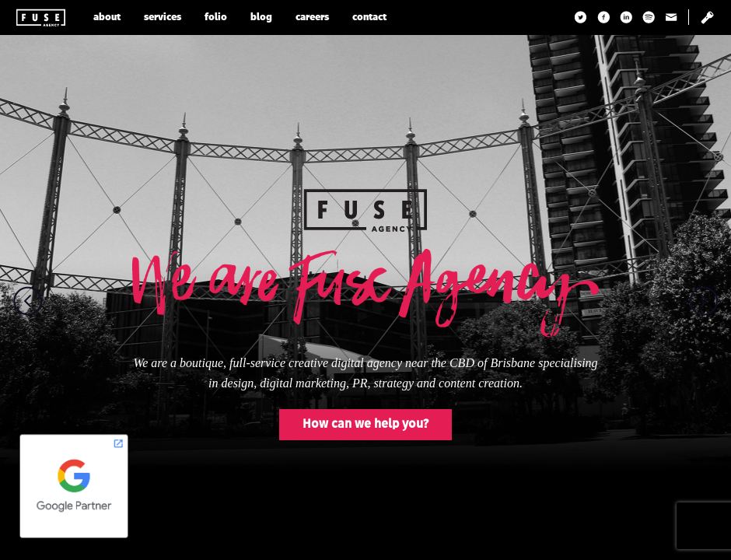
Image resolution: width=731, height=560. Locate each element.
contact (369, 17)
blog (261, 17)
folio (216, 17)
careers (312, 17)
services (163, 17)
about (107, 17)
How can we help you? (365, 425)
